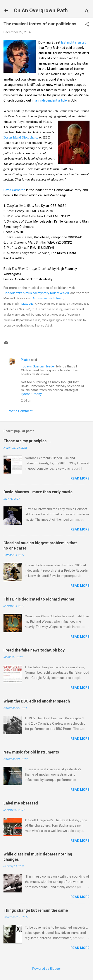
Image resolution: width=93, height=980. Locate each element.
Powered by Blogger (47, 969)
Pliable (26, 360)
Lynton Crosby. (32, 394)
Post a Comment (20, 411)
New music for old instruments (31, 752)
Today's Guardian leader (38, 366)
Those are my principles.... (27, 441)
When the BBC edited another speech (37, 701)
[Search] (87, 12)
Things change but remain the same (36, 910)
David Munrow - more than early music (38, 492)
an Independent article (51, 100)
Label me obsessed (21, 803)
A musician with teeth (48, 298)
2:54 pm (27, 400)
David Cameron (14, 190)
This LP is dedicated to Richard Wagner (39, 599)
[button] (87, 25)
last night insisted (74, 42)
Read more (80, 478)
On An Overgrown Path (41, 11)
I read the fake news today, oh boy (34, 650)
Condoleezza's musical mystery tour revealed (36, 293)
